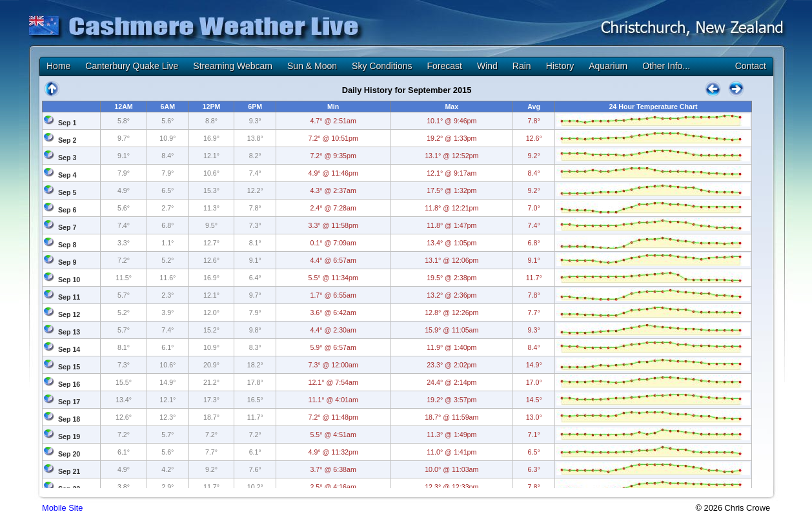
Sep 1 (67, 123)
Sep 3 (67, 158)
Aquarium (608, 66)
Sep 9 (67, 262)
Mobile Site (62, 508)
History (560, 66)
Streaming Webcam (233, 66)
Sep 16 (69, 384)
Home (58, 66)
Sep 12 (69, 314)
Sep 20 (69, 454)
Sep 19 (69, 436)
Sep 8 (67, 245)
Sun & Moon (312, 66)
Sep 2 (67, 140)
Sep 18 (69, 419)
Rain (522, 66)
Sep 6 (67, 210)
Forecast (444, 66)
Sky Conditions (382, 66)
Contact (751, 66)
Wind (487, 66)
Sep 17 (69, 402)
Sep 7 (67, 227)
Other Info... (666, 66)
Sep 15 (69, 367)
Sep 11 (69, 297)
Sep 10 (69, 280)
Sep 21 (69, 471)
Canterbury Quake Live (132, 66)
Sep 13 (69, 332)
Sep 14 (69, 349)
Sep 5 (67, 192)
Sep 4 (67, 175)
